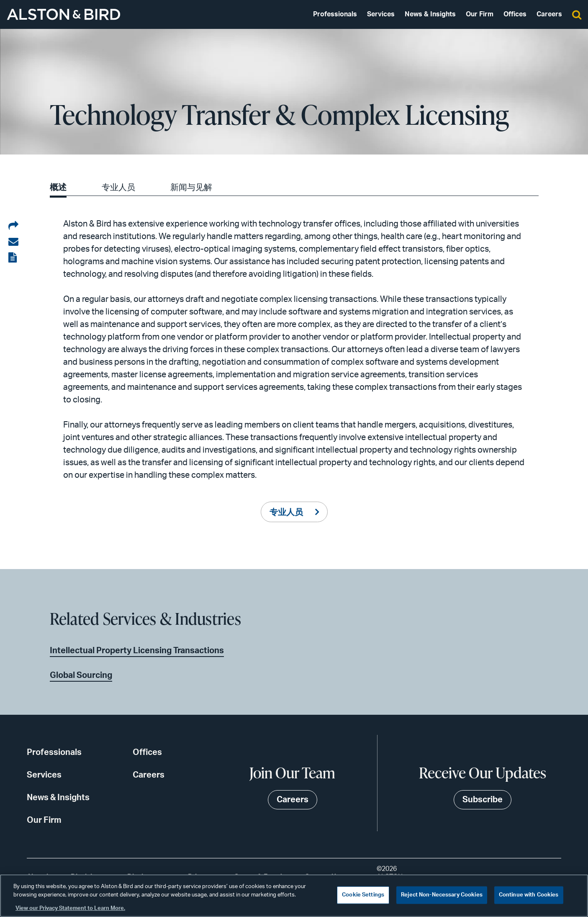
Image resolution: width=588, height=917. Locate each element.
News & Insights (430, 14)
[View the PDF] (13, 258)
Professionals (335, 14)
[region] (294, 896)
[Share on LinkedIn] (13, 226)
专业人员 (118, 188)
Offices (515, 14)
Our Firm (480, 14)
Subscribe (483, 800)
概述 (58, 188)
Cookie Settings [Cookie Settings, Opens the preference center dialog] (363, 895)
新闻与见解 (191, 188)
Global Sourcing (81, 675)
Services (381, 14)
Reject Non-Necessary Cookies (442, 895)
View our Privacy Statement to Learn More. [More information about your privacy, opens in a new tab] (70, 908)
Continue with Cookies (529, 895)
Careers (549, 14)
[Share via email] (13, 242)
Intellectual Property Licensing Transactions (137, 651)
